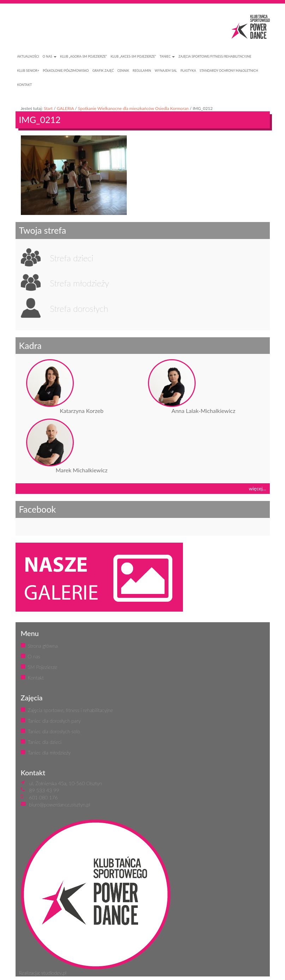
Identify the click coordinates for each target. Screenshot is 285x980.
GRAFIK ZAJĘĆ (103, 71)
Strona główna (43, 646)
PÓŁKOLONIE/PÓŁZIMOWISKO (66, 71)
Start (48, 108)
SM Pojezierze (43, 667)
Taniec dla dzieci (45, 742)
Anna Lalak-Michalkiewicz (204, 411)
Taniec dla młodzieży (49, 752)
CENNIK (123, 71)
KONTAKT (25, 85)
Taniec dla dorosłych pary (54, 721)
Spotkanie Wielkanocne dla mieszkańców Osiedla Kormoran (133, 108)
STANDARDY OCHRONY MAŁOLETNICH (229, 71)
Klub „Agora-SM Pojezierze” (84, 56)
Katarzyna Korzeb (82, 411)
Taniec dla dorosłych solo (54, 731)
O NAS (50, 56)
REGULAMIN (142, 71)
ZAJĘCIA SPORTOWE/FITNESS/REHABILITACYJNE (215, 56)
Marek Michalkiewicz (81, 470)
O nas (34, 656)
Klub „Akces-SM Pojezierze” (133, 56)
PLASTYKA (188, 71)
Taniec (167, 56)
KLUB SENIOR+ (28, 71)
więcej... (258, 488)
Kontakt (36, 678)
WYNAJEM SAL (166, 71)
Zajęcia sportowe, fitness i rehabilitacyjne (70, 710)
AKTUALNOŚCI (28, 56)
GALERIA (66, 108)
